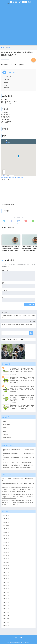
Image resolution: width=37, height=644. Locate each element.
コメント (5, 270)
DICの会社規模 (8, 77)
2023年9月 (6, 539)
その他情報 (7, 88)
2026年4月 (6, 519)
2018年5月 (6, 622)
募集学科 (6, 82)
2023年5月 (6, 549)
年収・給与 (7, 80)
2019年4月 (6, 605)
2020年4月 (6, 586)
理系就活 (5, 435)
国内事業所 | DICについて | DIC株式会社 (12, 178)
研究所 (5, 85)
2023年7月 (6, 542)
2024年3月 (6, 532)
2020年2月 (6, 592)
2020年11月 (6, 566)
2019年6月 (6, 602)
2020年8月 (6, 576)
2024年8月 (6, 529)
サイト (4, 297)
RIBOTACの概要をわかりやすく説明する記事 (13, 479)
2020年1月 (6, 595)
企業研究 (12, 227)
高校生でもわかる (8, 438)
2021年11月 (6, 556)
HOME (19, 637)
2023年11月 (6, 536)
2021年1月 (6, 559)
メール (5, 290)
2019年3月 (6, 609)
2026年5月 (6, 516)
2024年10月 (6, 526)
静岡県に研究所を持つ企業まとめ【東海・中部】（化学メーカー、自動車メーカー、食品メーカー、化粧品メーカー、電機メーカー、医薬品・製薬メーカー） (18, 503)
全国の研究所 (6, 425)
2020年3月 (6, 589)
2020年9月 (6, 572)
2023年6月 (6, 546)
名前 (4, 283)
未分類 (5, 428)
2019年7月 (6, 599)
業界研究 (5, 431)
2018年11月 (6, 615)
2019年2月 (6, 612)
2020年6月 (6, 582)
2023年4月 (6, 552)
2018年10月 (6, 619)
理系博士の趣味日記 (19, 2)
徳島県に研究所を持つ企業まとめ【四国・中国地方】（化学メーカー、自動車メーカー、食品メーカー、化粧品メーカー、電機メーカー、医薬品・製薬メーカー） (18, 490)
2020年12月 (6, 562)
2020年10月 (6, 569)
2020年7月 (6, 579)
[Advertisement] (18, 26)
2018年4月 (6, 625)
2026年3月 (6, 522)
